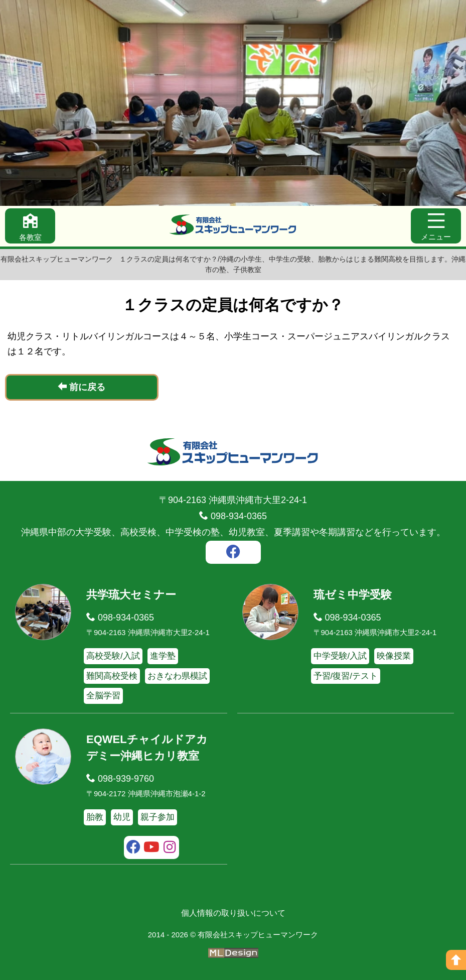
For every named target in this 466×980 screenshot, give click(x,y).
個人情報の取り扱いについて (233, 913)
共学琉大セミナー (131, 595)
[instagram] (170, 848)
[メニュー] (436, 226)
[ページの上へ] (456, 960)
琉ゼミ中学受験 (353, 595)
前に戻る (82, 387)
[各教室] (30, 226)
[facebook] (233, 553)
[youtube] (152, 848)
